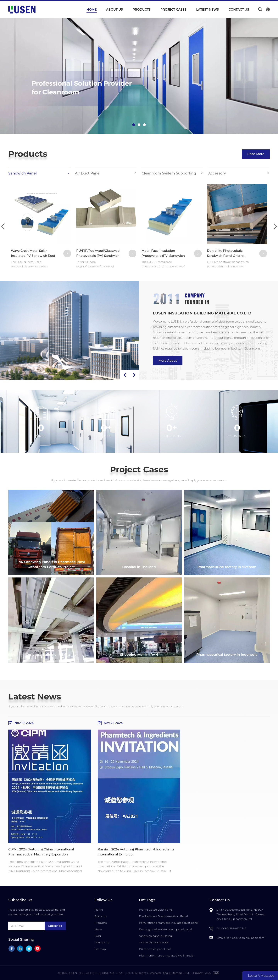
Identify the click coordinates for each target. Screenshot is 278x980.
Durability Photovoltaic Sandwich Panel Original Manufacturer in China (226, 254)
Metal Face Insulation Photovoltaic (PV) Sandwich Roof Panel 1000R (163, 254)
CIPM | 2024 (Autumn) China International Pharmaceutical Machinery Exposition (41, 852)
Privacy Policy (202, 973)
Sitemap (100, 949)
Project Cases (173, 10)
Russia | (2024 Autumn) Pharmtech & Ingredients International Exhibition (136, 852)
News (98, 929)
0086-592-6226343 (234, 928)
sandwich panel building (156, 936)
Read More (256, 154)
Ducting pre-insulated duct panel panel (165, 929)
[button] (134, 125)
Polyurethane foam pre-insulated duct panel (169, 923)
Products (142, 10)
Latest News (207, 10)
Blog (98, 936)
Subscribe (55, 926)
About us (115, 10)
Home (92, 10)
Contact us (239, 10)
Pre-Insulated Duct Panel (156, 910)
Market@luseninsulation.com (245, 938)
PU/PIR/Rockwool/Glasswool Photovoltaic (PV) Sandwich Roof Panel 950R (98, 254)
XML (187, 973)
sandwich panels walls (154, 942)
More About (168, 361)
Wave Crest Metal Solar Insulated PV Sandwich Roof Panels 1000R (33, 254)
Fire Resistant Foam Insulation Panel (163, 916)
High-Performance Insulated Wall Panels (166, 956)
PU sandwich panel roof (155, 949)
